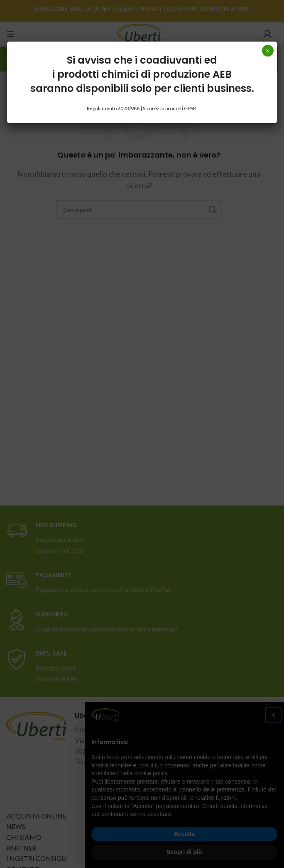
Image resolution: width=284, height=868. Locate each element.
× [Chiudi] (268, 51)
